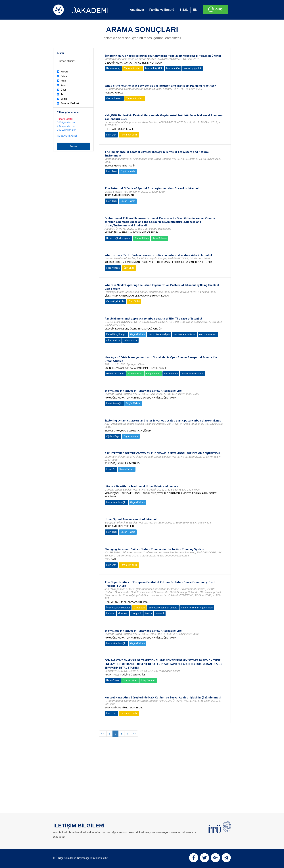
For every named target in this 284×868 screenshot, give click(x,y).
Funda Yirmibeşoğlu (116, 502)
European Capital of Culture (163, 608)
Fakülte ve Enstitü (162, 10)
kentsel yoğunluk (193, 68)
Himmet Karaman (115, 374)
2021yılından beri (67, 130)
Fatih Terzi (111, 171)
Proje (64, 81)
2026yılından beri (67, 122)
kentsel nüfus (173, 68)
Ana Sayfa (137, 10)
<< (103, 734)
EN (195, 10)
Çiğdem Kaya (113, 436)
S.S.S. (184, 10)
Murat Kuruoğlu (114, 403)
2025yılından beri (67, 126)
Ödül (63, 90)
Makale (65, 72)
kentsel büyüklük (154, 68)
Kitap (63, 85)
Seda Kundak (113, 268)
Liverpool (136, 613)
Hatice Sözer (113, 680)
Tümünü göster (65, 119)
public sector (130, 340)
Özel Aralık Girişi (67, 135)
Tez (63, 94)
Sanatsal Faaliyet (70, 103)
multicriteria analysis (159, 334)
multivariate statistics (184, 334)
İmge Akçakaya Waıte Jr (118, 608)
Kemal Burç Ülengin (116, 334)
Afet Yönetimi (171, 374)
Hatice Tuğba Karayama (118, 238)
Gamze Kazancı (114, 98)
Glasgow (123, 613)
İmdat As (111, 469)
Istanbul (160, 613)
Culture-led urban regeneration (197, 608)
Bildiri (64, 99)
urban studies (113, 340)
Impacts (110, 613)
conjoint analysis (208, 334)
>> (134, 734)
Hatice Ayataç (113, 68)
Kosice (148, 613)
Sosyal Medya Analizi (192, 374)
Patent (64, 76)
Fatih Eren (111, 135)
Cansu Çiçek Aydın (115, 301)
